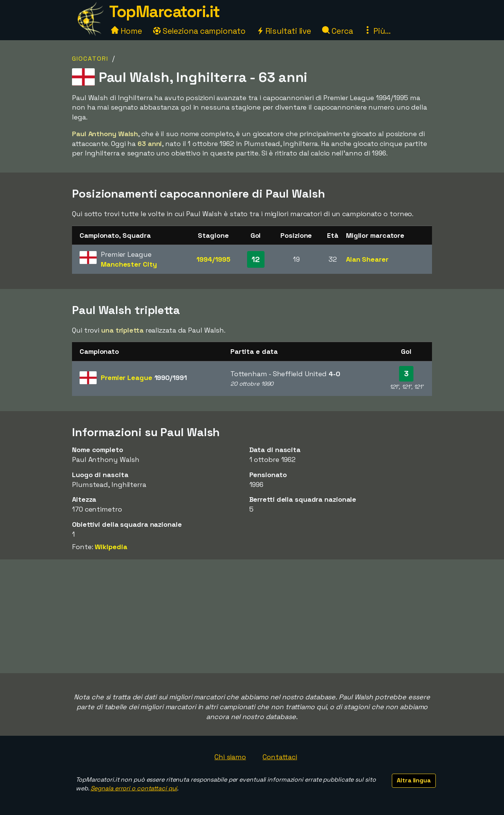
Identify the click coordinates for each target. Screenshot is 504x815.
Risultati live (284, 31)
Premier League (144, 378)
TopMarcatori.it (164, 12)
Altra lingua (414, 780)
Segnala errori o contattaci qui (134, 788)
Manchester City (129, 264)
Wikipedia (111, 547)
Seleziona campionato (199, 31)
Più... (377, 31)
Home (127, 31)
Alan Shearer (367, 259)
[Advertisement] (252, 616)
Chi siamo (230, 757)
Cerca (337, 31)
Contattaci (280, 757)
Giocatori (90, 59)
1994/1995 (213, 259)
